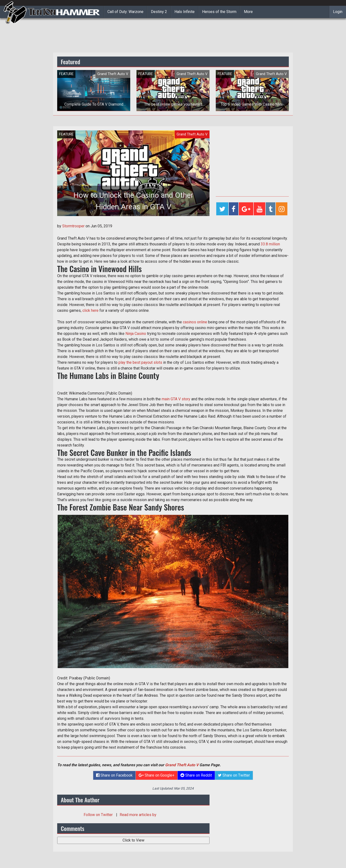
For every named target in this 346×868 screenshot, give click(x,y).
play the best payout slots (140, 362)
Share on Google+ (157, 775)
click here (90, 310)
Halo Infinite (185, 12)
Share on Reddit (196, 775)
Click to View (133, 840)
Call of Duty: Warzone (125, 12)
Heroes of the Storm (219, 12)
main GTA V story (176, 399)
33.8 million (270, 244)
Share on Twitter (234, 775)
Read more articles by (138, 815)
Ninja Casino (136, 334)
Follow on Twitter (99, 815)
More (248, 12)
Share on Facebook (114, 775)
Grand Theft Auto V (182, 765)
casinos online (195, 322)
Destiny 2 (159, 12)
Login (338, 12)
